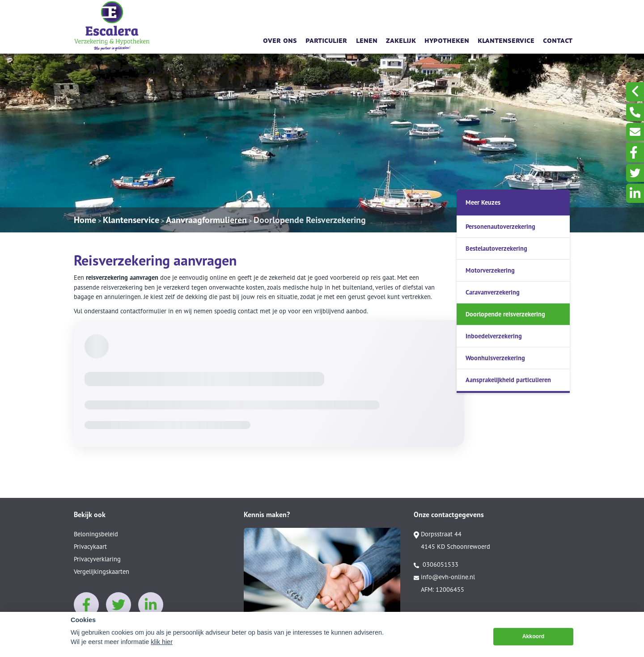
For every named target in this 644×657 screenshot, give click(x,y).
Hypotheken (447, 40)
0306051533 (436, 564)
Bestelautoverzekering (496, 248)
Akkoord (534, 636)
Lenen (367, 40)
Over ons (280, 40)
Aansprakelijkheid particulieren (508, 380)
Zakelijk (401, 40)
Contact (558, 40)
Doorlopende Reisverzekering (310, 220)
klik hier (162, 642)
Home (85, 220)
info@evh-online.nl (444, 577)
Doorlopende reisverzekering (505, 314)
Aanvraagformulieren (206, 220)
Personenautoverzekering (500, 226)
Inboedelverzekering (494, 336)
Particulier (326, 40)
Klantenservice (506, 40)
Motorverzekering (490, 270)
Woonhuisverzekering (495, 358)
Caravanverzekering (493, 292)
